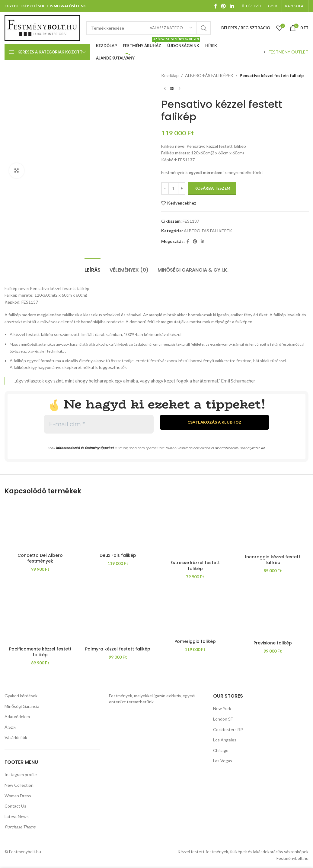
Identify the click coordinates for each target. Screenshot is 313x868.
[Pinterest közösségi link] (223, 6)
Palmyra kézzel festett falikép (118, 649)
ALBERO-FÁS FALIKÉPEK (209, 75)
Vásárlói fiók (16, 737)
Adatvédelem (17, 716)
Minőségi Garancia (22, 706)
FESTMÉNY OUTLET (289, 52)
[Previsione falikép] (273, 613)
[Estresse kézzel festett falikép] (195, 530)
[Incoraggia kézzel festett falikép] (273, 527)
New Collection (19, 785)
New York (222, 708)
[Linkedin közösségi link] (232, 6)
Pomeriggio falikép (195, 641)
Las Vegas (223, 761)
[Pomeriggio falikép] (195, 612)
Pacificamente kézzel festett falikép (40, 652)
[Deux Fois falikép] (118, 526)
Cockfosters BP (228, 729)
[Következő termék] (179, 89)
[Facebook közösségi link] (215, 6)
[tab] (93, 267)
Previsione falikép (273, 643)
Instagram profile (21, 774)
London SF (223, 719)
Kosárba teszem (212, 188)
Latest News (17, 816)
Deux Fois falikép (118, 555)
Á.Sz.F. (10, 727)
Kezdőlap (170, 75)
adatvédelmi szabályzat (238, 448)
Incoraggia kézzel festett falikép (273, 560)
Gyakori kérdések (21, 696)
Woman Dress (18, 796)
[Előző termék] (165, 89)
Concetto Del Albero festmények (40, 558)
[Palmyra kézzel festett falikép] (118, 616)
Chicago (221, 750)
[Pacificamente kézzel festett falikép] (40, 616)
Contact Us (15, 806)
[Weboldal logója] (42, 27)
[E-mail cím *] (99, 424)
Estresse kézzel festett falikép (195, 566)
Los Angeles (225, 740)
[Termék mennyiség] (173, 189)
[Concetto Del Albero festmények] (40, 526)
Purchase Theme (20, 827)
